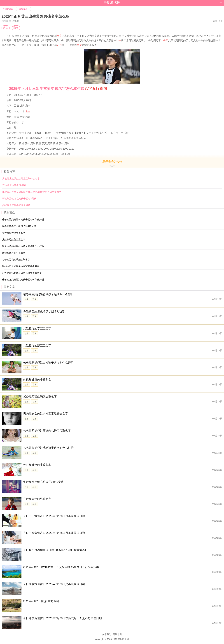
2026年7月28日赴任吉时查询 (41, 601)
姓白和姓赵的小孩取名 (37, 465)
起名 (6, 28)
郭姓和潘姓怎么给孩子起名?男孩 (19, 199)
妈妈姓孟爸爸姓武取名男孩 (16, 205)
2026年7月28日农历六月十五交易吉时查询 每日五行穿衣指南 (61, 567)
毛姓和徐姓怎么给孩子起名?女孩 (44, 482)
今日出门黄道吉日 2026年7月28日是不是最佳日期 (54, 516)
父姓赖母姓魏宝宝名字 (37, 346)
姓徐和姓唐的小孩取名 (37, 380)
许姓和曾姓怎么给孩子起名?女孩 (44, 311)
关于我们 (107, 634)
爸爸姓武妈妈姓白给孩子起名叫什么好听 (48, 363)
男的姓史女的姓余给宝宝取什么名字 (21, 178)
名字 (59, 36)
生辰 (166, 40)
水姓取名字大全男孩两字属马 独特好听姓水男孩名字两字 (32, 192)
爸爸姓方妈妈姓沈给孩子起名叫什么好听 (48, 448)
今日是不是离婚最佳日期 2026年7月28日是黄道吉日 (56, 550)
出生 (119, 40)
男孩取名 (23, 9)
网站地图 (117, 634)
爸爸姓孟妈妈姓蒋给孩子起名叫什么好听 (48, 294)
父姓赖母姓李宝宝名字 (37, 328)
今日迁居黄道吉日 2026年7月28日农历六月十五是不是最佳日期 (63, 618)
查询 (103, 89)
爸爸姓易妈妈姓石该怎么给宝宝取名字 (47, 431)
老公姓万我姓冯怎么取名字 (40, 397)
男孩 (79, 45)
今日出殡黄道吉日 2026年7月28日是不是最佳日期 (54, 533)
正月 (59, 45)
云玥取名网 (8, 9)
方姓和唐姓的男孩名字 (14, 185)
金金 (28, 111)
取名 (16, 28)
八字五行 (92, 89)
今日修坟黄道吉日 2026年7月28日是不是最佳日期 (54, 584)
